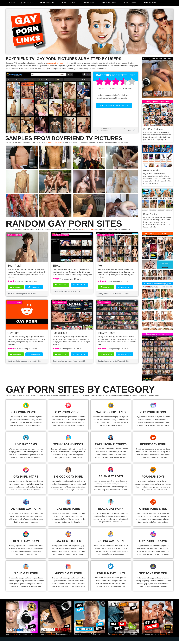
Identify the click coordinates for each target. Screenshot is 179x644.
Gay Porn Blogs (60, 304)
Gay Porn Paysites (106, 236)
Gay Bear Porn (104, 304)
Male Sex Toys (71, 3)
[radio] (99, 83)
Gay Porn (13, 335)
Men (101, 267)
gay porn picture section (59, 63)
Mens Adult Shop (152, 171)
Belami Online (166, 635)
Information (152, 3)
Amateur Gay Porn (61, 236)
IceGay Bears (106, 335)
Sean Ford (14, 267)
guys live (85, 635)
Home (13, 3)
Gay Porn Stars (14, 236)
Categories (29, 3)
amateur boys (50, 635)
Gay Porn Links (92, 230)
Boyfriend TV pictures (56, 143)
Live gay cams (49, 3)
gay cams (13, 635)
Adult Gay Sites (132, 3)
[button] (172, 3)
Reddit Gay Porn (15, 304)
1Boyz (57, 267)
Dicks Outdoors (151, 214)
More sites (91, 3)
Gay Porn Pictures (153, 129)
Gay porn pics (111, 3)
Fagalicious (60, 335)
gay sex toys (117, 635)
